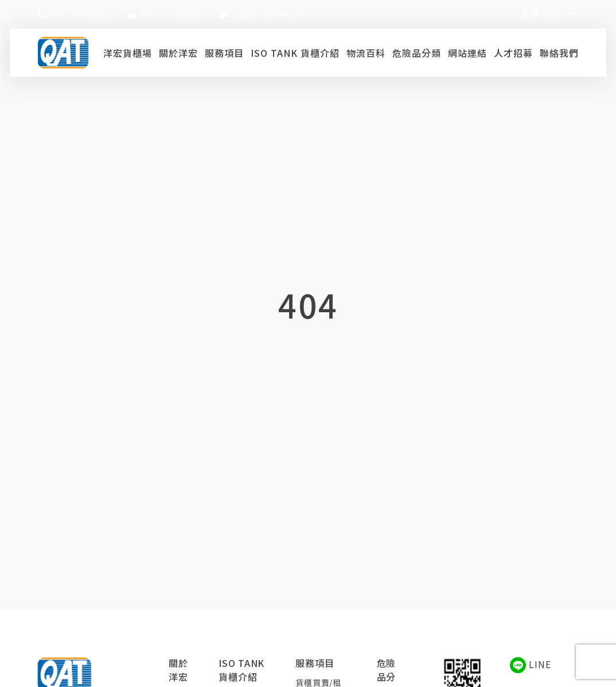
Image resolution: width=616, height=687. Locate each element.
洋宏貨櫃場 (128, 53)
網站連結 (467, 53)
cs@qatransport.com (272, 14)
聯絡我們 (559, 53)
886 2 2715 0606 (173, 14)
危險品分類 (417, 53)
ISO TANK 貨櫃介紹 (295, 53)
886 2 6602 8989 (81, 14)
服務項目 (224, 53)
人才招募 (513, 53)
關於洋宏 (178, 53)
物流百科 (366, 53)
